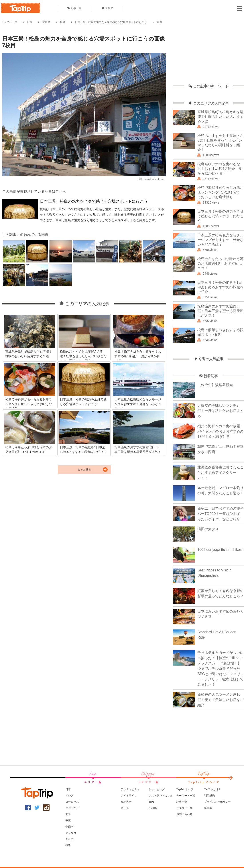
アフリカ (71, 833)
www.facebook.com (155, 179)
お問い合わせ (184, 814)
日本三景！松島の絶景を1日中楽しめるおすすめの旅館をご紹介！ (220, 287)
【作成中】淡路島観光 (215, 385)
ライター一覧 (184, 808)
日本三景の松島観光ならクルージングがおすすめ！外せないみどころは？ (220, 240)
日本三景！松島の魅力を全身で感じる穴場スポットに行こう (111, 22)
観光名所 (126, 802)
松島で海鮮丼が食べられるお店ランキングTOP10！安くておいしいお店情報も (220, 192)
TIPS (152, 802)
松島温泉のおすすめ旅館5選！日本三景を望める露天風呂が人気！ (220, 311)
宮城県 (46, 22)
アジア (69, 796)
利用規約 (209, 796)
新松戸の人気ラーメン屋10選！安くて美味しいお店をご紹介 (220, 700)
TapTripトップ (185, 789)
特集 (68, 845)
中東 (68, 820)
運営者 (208, 808)
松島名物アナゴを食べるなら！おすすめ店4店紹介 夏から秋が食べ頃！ (220, 169)
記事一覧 (74, 8)
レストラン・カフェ (161, 796)
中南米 (69, 827)
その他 (153, 808)
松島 (63, 22)
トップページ (9, 22)
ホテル (125, 808)
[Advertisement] (209, 56)
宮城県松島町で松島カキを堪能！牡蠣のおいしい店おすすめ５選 (220, 117)
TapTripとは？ (213, 789)
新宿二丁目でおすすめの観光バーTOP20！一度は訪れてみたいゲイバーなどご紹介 (220, 514)
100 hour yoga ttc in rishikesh (220, 550)
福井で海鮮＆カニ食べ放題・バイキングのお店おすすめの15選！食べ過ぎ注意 (220, 431)
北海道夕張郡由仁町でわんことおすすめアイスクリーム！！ (220, 473)
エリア (108, 8)
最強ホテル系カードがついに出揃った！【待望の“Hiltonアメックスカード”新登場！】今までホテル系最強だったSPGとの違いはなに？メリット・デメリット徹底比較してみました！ (221, 669)
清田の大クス (208, 529)
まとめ (69, 839)
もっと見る (84, 470)
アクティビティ (130, 789)
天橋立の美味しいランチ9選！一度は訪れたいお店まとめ (220, 411)
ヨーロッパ (72, 802)
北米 (68, 814)
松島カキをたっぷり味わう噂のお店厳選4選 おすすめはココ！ (220, 263)
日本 (30, 22)
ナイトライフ (129, 796)
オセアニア (72, 808)
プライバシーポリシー (217, 802)
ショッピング (157, 789)
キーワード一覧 (186, 796)
